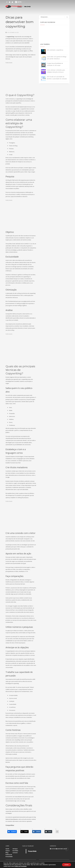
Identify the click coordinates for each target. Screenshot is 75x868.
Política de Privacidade (20, 866)
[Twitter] (25, 832)
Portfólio (15, 851)
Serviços (15, 849)
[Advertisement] (21, 76)
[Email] (48, 832)
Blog (7, 853)
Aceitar (66, 865)
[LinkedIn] (37, 832)
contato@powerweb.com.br (59, 849)
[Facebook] (12, 832)
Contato (15, 853)
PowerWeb (32, 851)
